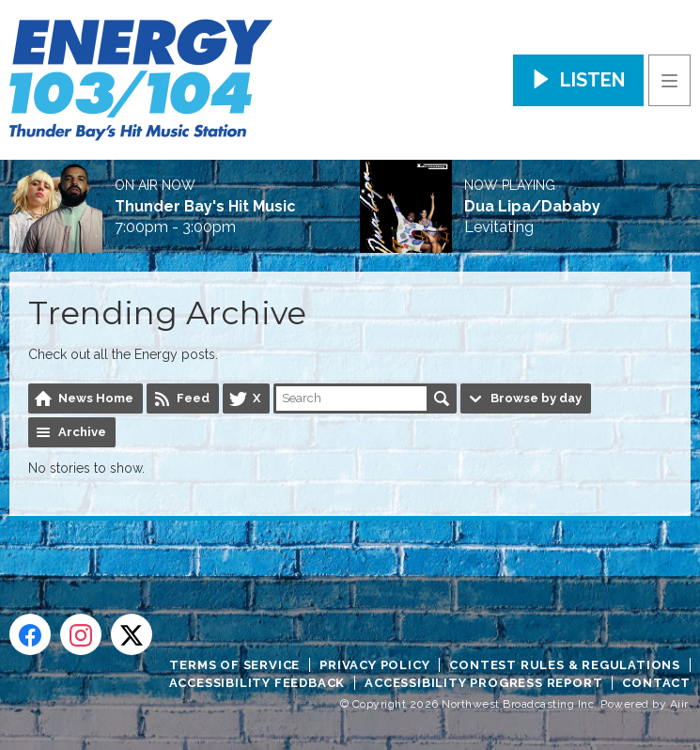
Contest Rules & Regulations (565, 665)
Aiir (679, 704)
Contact (656, 683)
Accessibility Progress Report (483, 683)
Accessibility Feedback (257, 683)
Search (442, 398)
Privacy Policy (374, 665)
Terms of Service (234, 665)
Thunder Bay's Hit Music (205, 207)
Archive (82, 432)
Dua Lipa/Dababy (532, 207)
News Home (96, 398)
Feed (193, 398)
